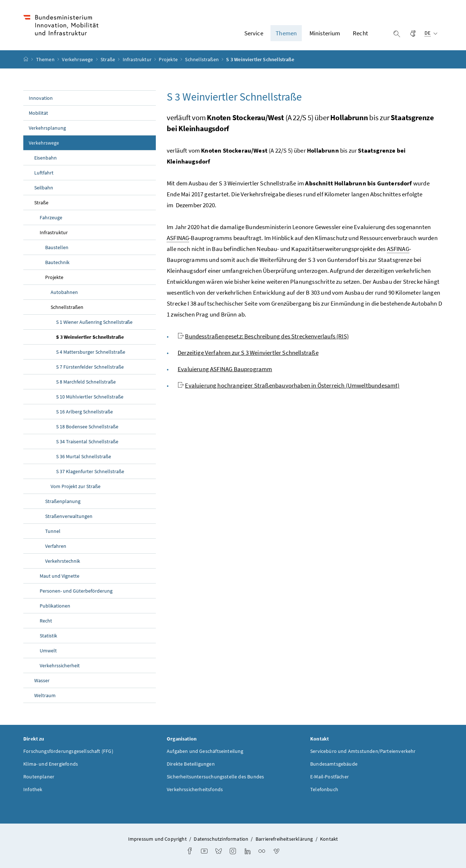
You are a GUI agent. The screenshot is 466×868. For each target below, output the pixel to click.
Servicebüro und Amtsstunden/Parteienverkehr (363, 751)
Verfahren (56, 546)
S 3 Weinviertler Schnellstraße (106, 337)
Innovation (41, 98)
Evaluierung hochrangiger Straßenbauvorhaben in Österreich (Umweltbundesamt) (292, 385)
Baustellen (57, 247)
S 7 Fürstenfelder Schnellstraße (90, 367)
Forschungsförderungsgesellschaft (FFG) (68, 751)
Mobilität (38, 113)
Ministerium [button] (325, 33)
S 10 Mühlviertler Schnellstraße (90, 397)
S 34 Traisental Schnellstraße (87, 441)
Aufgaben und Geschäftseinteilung (205, 751)
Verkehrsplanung (47, 128)
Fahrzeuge (51, 217)
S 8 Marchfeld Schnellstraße (86, 382)
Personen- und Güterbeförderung (76, 591)
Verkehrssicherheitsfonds (195, 789)
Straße (108, 59)
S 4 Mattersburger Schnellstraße (91, 352)
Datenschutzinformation (221, 839)
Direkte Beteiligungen (191, 764)
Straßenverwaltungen (69, 516)
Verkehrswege (78, 59)
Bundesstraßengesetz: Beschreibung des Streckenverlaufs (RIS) (267, 336)
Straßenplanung (63, 501)
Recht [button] (360, 33)
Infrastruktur (138, 59)
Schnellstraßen (202, 59)
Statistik (48, 636)
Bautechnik (57, 262)
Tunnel (53, 531)
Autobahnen (64, 292)
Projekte (169, 59)
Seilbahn (44, 188)
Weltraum (45, 695)
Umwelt (48, 651)
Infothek (33, 789)
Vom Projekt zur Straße (76, 486)
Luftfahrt (44, 173)
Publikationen (55, 606)
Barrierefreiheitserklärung (284, 839)
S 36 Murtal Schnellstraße (84, 456)
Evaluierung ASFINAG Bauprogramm (225, 369)
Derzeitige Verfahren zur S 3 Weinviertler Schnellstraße (248, 353)
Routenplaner (39, 777)
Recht (46, 621)
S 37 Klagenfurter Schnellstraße (90, 471)
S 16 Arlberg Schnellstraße (84, 412)
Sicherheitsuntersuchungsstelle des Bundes (215, 777)
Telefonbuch (324, 789)
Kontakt (329, 839)
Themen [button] (286, 33)
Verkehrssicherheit (60, 665)
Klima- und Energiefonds (51, 764)
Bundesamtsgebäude (334, 764)
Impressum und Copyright (157, 839)
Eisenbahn (46, 158)
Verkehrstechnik (63, 561)
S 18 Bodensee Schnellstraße (87, 427)
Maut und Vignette (60, 576)
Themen (46, 59)
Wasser (42, 680)
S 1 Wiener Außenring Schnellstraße (94, 322)
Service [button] (254, 33)
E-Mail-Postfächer (329, 777)
